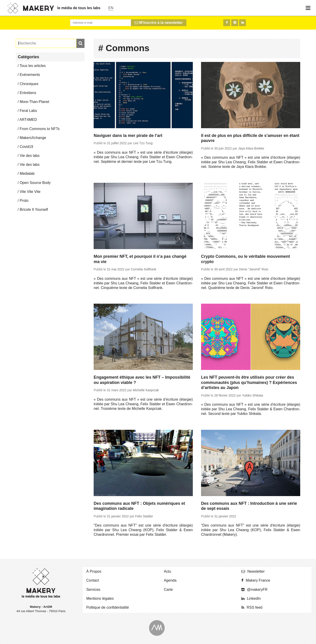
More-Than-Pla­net (34, 102)
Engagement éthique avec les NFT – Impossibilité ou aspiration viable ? (142, 380)
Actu (167, 571)
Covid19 (26, 147)
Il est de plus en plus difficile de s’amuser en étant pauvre (250, 138)
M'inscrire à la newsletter (159, 23)
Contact (93, 580)
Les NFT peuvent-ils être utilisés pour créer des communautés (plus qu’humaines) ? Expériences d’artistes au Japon (249, 382)
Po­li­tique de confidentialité (108, 607)
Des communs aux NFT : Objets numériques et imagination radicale (139, 506)
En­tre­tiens (28, 93)
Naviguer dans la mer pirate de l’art (128, 136)
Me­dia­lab (27, 173)
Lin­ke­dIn (254, 598)
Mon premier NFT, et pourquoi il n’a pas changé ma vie (140, 259)
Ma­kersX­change (33, 138)
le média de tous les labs (79, 8)
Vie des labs (30, 156)
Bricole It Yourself (34, 210)
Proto (24, 201)
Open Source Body (35, 183)
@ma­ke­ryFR (257, 590)
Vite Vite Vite (30, 192)
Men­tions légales (100, 598)
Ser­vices (93, 590)
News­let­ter (256, 571)
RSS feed (254, 607)
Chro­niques (29, 84)
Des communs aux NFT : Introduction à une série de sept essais (249, 506)
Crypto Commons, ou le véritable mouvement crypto (245, 259)
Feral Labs (28, 111)
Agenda (170, 580)
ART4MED (28, 120)
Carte (168, 590)
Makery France (258, 580)
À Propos (94, 571)
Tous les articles (33, 66)
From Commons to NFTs (40, 129)
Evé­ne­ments (30, 75)
